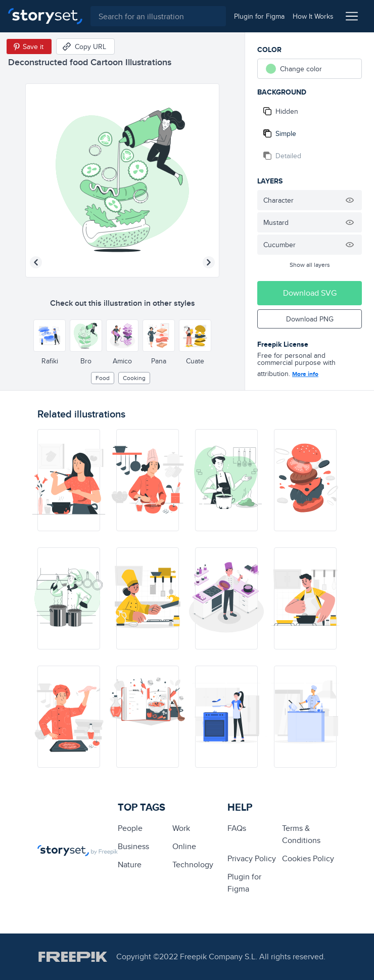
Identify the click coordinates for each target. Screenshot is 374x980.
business (133, 846)
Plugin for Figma (244, 883)
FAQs (237, 828)
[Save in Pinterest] (29, 46)
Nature (130, 865)
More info (305, 374)
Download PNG (310, 319)
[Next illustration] (209, 262)
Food (103, 378)
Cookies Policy (308, 858)
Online (184, 846)
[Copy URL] (85, 46)
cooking (134, 378)
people (130, 828)
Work (181, 828)
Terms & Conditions (301, 834)
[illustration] (69, 480)
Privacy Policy (252, 858)
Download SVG (310, 293)
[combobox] (158, 16)
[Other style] (50, 336)
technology (193, 865)
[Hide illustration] (350, 200)
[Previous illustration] (36, 262)
